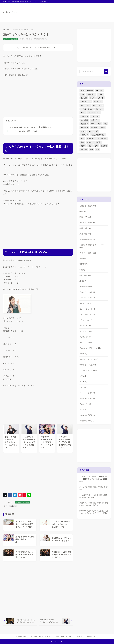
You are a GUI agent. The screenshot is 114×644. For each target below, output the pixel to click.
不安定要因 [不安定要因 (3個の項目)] (84, 124)
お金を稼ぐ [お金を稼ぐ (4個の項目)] (91, 94)
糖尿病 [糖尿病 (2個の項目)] (83, 146)
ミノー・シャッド (87, 309)
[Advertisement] (38, 96)
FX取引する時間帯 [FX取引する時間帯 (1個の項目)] (87, 91)
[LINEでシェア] (29, 495)
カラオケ (15, 30)
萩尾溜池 (84, 264)
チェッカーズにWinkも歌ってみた (23, 131)
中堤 (82, 270)
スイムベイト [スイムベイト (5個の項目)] (85, 105)
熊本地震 (84, 410)
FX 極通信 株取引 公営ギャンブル (92, 246)
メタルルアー (85, 337)
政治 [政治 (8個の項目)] (90, 131)
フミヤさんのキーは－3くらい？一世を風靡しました (31, 127)
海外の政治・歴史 (87, 239)
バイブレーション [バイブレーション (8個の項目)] (87, 109)
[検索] (106, 71)
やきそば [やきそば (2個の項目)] (84, 98)
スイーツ (84, 382)
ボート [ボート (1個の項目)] (83, 113)
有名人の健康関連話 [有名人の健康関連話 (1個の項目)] (98, 135)
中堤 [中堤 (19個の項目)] (93, 124)
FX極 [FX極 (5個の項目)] (82, 94)
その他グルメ (85, 404)
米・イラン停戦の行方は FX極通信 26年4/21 (94, 488)
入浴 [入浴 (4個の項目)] (105, 124)
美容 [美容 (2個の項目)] (90, 146)
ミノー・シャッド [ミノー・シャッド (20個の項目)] (94, 113)
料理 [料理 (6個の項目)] (96, 131)
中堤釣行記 (85, 275)
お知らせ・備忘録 (88, 206)
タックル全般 (86, 342)
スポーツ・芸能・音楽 (89, 253)
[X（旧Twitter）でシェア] (5, 495)
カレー (83, 387)
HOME (7, 30)
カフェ (83, 376)
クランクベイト (86, 320)
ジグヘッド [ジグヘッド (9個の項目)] (98, 102)
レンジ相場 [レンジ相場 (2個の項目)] (84, 120)
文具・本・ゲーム (87, 223)
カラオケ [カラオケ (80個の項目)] (101, 98)
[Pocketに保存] (20, 495)
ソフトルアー (86, 331)
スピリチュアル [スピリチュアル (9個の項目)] (98, 105)
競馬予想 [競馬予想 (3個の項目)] (98, 142)
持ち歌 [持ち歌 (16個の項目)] (83, 131)
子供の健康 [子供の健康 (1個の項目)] (84, 127)
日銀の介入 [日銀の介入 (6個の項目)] (84, 135)
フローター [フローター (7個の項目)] (99, 109)
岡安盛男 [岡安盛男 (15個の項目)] (94, 127)
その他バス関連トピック (90, 348)
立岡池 (83, 281)
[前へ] (20, 621)
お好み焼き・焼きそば (89, 398)
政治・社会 (85, 234)
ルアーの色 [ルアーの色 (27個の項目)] (95, 116)
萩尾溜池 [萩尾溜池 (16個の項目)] (84, 150)
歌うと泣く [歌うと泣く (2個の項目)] (91, 139)
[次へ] (56, 621)
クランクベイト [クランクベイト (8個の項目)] (86, 102)
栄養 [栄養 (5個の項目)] (82, 139)
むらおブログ (10, 12)
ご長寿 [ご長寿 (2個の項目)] (100, 94)
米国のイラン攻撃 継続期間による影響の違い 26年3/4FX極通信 (94, 504)
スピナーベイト (86, 303)
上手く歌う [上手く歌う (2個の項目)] (95, 120)
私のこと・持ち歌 (88, 365)
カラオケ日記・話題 (27, 30)
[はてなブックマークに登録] (15, 495)
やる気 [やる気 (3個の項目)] (92, 98)
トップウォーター (87, 298)
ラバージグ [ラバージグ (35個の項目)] (84, 116)
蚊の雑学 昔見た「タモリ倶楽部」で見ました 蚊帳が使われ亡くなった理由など (94, 513)
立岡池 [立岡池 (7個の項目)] (89, 142)
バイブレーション (87, 314)
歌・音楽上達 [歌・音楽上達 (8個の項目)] (102, 139)
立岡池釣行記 (86, 286)
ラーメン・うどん (87, 393)
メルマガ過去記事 (87, 415)
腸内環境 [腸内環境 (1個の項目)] (104, 146)
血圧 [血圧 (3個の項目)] (91, 150)
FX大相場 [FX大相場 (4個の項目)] (99, 91)
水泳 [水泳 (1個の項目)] (82, 142)
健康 (83, 211)
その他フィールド (87, 292)
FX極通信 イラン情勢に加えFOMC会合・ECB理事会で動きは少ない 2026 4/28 (93, 479)
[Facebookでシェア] (10, 495)
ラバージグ (85, 326)
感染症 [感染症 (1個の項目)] (103, 127)
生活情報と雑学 (87, 421)
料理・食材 (85, 228)
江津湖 (83, 259)
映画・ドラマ (85, 217)
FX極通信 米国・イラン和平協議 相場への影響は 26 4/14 (93, 496)
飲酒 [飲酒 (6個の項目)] (98, 150)
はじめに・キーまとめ (89, 359)
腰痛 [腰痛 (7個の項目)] (96, 146)
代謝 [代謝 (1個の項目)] (99, 124)
